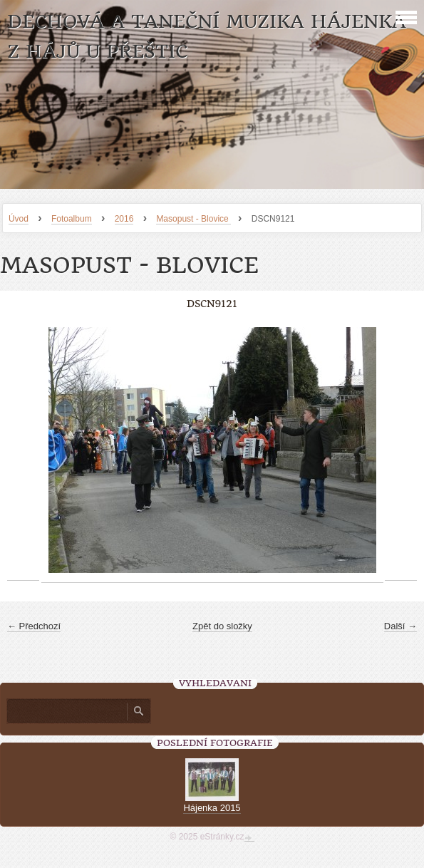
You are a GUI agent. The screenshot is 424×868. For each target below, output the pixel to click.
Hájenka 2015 (212, 808)
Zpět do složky (222, 626)
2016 (124, 219)
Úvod (19, 219)
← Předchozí (34, 626)
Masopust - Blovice (193, 219)
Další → (400, 626)
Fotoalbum (72, 219)
